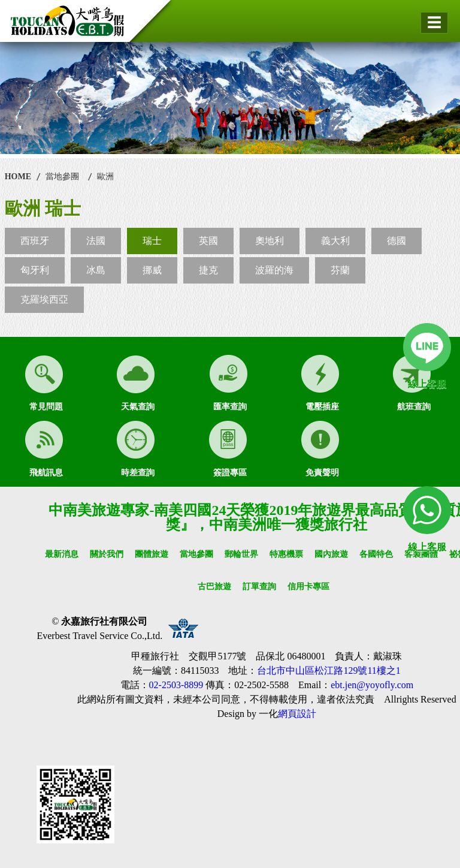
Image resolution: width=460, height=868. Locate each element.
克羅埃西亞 (44, 299)
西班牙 (35, 241)
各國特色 (376, 554)
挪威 (152, 270)
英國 (208, 241)
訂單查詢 (259, 587)
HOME (18, 177)
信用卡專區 (308, 587)
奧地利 (270, 241)
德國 (397, 241)
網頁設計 (297, 714)
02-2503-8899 (176, 685)
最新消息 (62, 554)
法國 (96, 241)
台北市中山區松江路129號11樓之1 (329, 670)
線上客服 (427, 384)
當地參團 (62, 177)
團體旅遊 (152, 554)
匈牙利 (35, 270)
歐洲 (105, 177)
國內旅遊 (331, 554)
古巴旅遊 (214, 587)
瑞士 (152, 241)
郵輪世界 (241, 554)
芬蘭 (340, 270)
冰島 (96, 270)
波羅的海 (274, 270)
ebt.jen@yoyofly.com (372, 685)
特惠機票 (286, 554)
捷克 (208, 270)
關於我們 (107, 554)
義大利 (335, 241)
